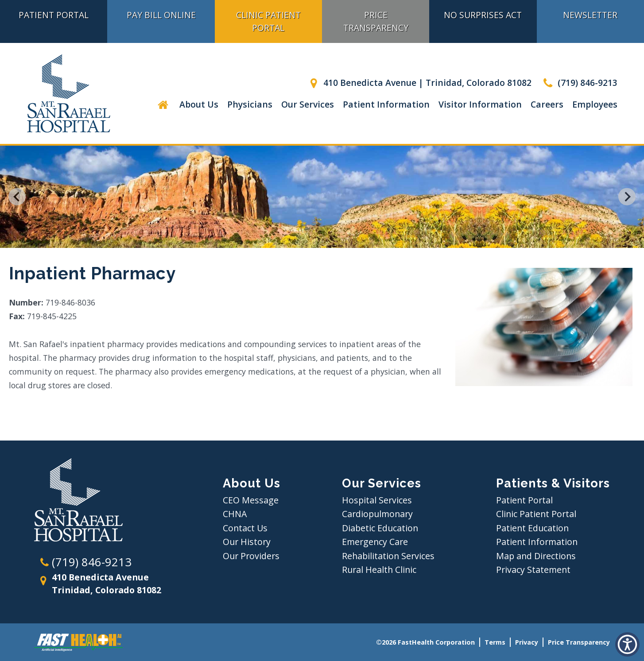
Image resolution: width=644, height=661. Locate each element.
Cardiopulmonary (377, 514)
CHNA (235, 514)
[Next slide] (627, 197)
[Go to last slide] (17, 197)
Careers (547, 104)
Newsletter (590, 15)
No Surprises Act (483, 15)
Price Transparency (376, 21)
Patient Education (532, 528)
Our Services (308, 104)
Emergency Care (375, 542)
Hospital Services (377, 500)
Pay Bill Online (161, 15)
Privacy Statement (533, 570)
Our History (247, 542)
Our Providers (251, 556)
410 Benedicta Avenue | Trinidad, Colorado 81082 (419, 83)
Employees (595, 104)
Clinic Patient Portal (268, 21)
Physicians (250, 104)
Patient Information (386, 104)
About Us (199, 104)
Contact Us (245, 528)
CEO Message (251, 500)
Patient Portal (54, 15)
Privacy (527, 642)
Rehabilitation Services (388, 556)
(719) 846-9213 (579, 83)
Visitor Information (480, 104)
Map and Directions (536, 556)
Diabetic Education (380, 528)
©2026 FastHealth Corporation (425, 642)
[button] (627, 644)
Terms (495, 642)
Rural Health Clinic (379, 570)
